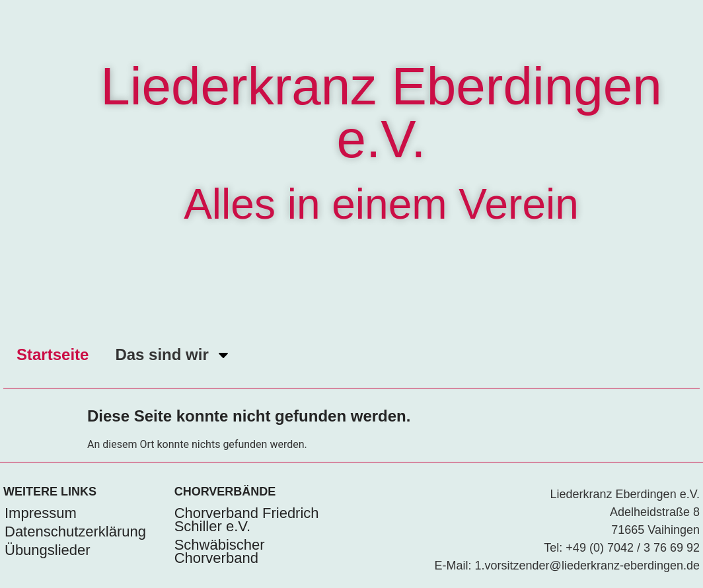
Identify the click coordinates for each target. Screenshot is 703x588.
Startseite (53, 354)
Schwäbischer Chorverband (220, 551)
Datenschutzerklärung (75, 532)
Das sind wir (173, 355)
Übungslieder (48, 550)
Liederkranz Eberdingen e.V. (381, 113)
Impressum (41, 513)
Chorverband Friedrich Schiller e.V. (247, 520)
